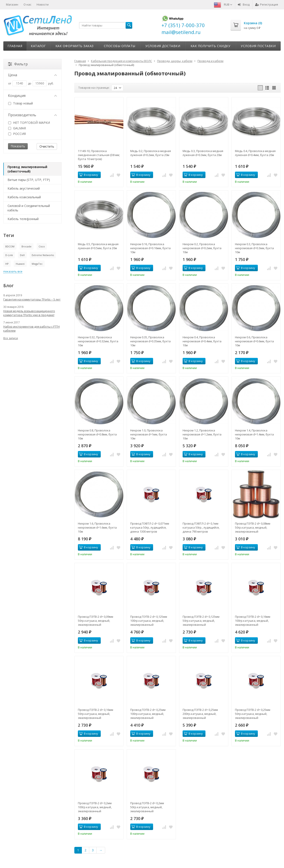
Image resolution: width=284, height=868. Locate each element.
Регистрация (267, 4)
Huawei (20, 264)
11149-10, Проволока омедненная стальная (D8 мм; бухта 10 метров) (99, 155)
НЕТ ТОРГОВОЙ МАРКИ (29, 123)
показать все (13, 271)
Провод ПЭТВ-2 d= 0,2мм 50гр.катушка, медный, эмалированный (147, 807)
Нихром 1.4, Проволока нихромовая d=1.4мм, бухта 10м (254, 434)
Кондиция (33, 96)
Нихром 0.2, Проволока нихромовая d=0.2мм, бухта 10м (202, 248)
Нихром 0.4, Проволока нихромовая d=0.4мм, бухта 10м (202, 341)
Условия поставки (258, 46)
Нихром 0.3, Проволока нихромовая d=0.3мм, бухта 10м (254, 248)
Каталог (38, 46)
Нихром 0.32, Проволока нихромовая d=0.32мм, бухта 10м (98, 341)
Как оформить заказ (75, 46)
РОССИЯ (17, 134)
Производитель (33, 115)
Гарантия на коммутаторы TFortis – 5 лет (32, 299)
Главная (15, 46)
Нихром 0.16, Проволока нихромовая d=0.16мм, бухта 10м (150, 248)
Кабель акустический (24, 188)
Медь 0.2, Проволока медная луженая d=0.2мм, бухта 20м (151, 153)
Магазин (12, 4)
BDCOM (10, 246)
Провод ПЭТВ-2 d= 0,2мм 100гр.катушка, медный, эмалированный (95, 807)
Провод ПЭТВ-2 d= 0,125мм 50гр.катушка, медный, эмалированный (201, 621)
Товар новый (21, 103)
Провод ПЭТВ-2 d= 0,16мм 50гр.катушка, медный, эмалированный (96, 714)
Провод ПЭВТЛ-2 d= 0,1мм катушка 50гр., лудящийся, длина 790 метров (201, 527)
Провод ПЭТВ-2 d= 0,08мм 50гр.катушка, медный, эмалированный (253, 527)
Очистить (47, 146)
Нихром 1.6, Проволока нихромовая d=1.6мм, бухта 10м (97, 527)
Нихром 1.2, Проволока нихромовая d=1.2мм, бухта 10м (202, 434)
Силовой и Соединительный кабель (29, 208)
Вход (244, 4)
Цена (33, 75)
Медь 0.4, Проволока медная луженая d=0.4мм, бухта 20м (255, 153)
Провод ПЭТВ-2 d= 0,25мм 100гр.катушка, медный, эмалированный (148, 714)
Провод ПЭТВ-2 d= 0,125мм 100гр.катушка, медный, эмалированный (149, 621)
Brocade (27, 246)
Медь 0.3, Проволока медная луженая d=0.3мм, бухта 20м (203, 153)
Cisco (42, 246)
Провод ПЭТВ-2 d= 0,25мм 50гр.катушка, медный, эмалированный (253, 714)
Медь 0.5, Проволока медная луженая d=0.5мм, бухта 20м (98, 246)
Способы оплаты (120, 46)
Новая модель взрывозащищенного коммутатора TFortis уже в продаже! (29, 313)
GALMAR (17, 128)
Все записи (11, 338)
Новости (43, 4)
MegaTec (37, 264)
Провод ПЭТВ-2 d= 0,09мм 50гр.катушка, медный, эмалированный (96, 621)
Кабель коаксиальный (24, 197)
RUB (228, 4)
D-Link (9, 255)
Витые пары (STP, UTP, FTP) (29, 180)
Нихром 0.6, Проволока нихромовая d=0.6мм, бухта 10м (254, 341)
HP (7, 264)
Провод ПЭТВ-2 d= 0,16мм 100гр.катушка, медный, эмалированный (253, 621)
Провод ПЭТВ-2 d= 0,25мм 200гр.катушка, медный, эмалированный (200, 714)
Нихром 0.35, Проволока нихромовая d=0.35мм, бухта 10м (150, 341)
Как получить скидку (211, 46)
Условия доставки (163, 46)
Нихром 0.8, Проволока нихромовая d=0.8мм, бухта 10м (97, 434)
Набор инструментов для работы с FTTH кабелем (32, 329)
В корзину (89, 175)
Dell (22, 255)
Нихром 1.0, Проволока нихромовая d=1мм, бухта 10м (149, 434)
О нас (27, 4)
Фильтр (18, 64)
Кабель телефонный (23, 219)
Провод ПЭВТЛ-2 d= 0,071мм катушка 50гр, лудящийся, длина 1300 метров (150, 527)
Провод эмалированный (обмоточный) (27, 169)
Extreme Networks (43, 255)
